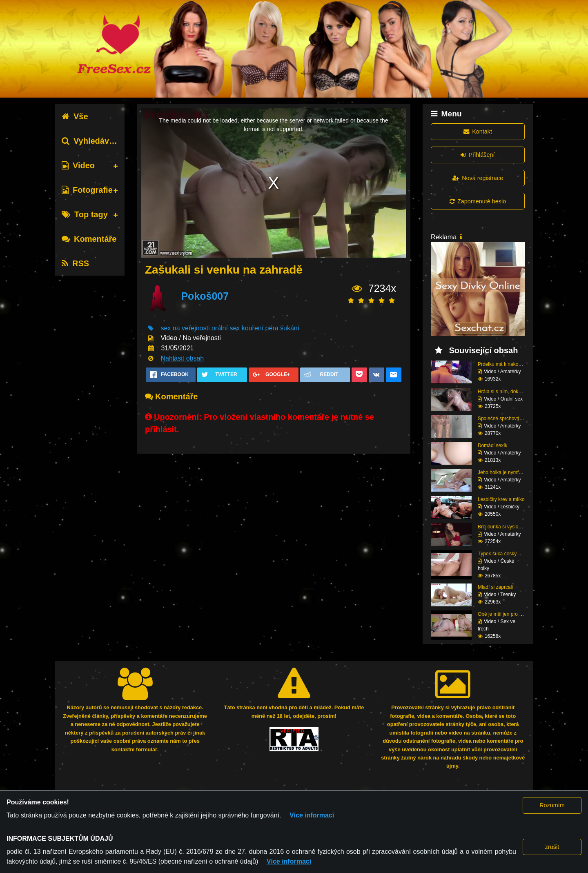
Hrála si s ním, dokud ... (503, 392)
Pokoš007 (205, 296)
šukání (290, 328)
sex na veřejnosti (185, 328)
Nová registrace (478, 178)
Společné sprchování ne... (506, 419)
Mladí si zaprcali (495, 587)
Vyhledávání (91, 141)
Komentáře (89, 239)
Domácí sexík (493, 445)
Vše (75, 116)
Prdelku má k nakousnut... (506, 364)
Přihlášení (478, 155)
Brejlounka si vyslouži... (503, 527)
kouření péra (260, 328)
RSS (75, 263)
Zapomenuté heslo (478, 201)
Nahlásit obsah (182, 358)
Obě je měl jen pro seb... (504, 614)
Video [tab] (78, 165)
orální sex (226, 328)
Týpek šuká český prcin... (505, 554)
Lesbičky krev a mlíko (501, 499)
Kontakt (478, 131)
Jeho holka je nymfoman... (506, 472)
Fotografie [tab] (87, 190)
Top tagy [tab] (85, 214)
